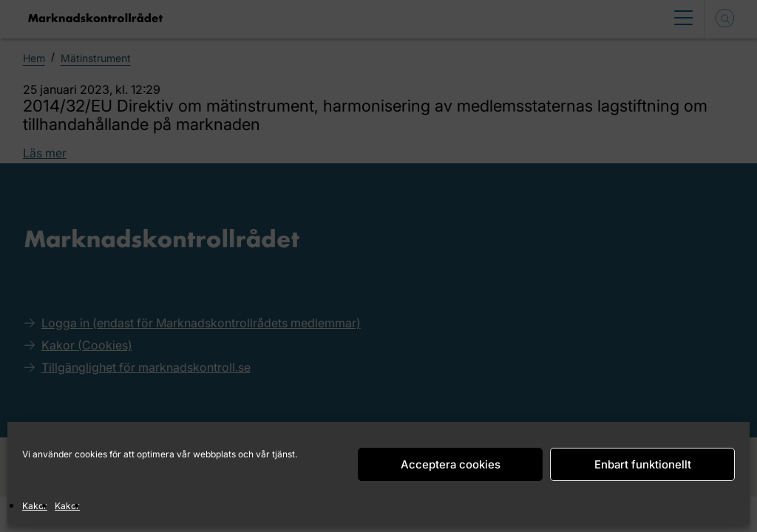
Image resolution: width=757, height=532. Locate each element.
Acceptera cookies (451, 464)
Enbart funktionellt (643, 464)
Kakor (35, 506)
